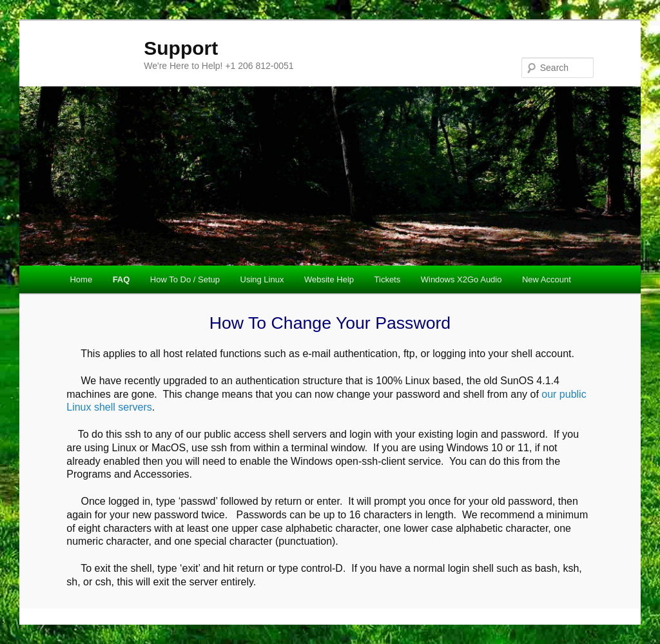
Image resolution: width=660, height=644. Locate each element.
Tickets (388, 279)
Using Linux (262, 279)
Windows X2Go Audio (461, 279)
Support (181, 48)
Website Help (329, 279)
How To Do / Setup (185, 279)
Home (81, 279)
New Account (547, 279)
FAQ (121, 279)
